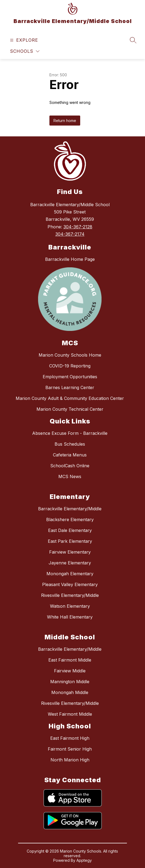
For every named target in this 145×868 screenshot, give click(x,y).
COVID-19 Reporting (70, 366)
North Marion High (70, 760)
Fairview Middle (70, 671)
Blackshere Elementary (70, 520)
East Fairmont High (70, 738)
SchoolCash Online (70, 466)
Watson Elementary (70, 606)
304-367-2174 (70, 234)
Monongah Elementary (70, 574)
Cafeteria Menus (70, 455)
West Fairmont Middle (70, 714)
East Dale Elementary (70, 530)
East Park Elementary (70, 541)
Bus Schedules (70, 444)
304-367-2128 (78, 227)
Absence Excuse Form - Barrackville (70, 433)
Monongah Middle (70, 692)
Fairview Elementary (70, 552)
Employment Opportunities (70, 377)
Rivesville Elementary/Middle (70, 595)
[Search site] (133, 40)
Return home (65, 121)
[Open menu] (23, 40)
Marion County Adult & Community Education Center (70, 398)
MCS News (70, 476)
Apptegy (84, 860)
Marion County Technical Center (70, 409)
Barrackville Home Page (70, 259)
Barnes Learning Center (70, 387)
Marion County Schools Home (70, 355)
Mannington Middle (70, 682)
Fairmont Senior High (70, 749)
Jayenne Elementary (70, 563)
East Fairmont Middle (70, 660)
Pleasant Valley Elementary (70, 584)
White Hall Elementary (70, 617)
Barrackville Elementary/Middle (70, 509)
